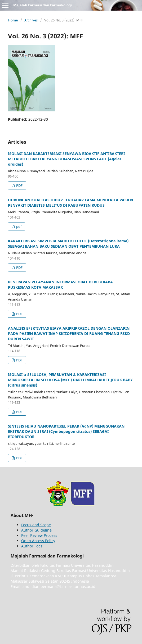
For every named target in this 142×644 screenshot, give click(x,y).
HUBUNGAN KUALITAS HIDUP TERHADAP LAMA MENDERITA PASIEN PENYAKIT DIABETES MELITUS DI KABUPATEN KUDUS (70, 203)
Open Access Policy (38, 541)
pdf (18, 226)
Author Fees (32, 546)
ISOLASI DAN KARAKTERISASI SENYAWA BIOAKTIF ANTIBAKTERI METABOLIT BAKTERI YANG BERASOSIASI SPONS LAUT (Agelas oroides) (66, 159)
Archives (31, 20)
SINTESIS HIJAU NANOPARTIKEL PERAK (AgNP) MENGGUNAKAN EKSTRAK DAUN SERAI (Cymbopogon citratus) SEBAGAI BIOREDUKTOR (66, 431)
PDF (19, 185)
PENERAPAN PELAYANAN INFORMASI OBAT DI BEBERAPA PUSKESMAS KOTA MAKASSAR (60, 285)
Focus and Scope (36, 525)
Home (13, 20)
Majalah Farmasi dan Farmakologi (43, 5)
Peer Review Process (39, 535)
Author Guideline (36, 530)
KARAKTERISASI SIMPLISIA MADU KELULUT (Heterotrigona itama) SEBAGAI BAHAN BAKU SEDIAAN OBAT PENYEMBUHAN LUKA (68, 244)
